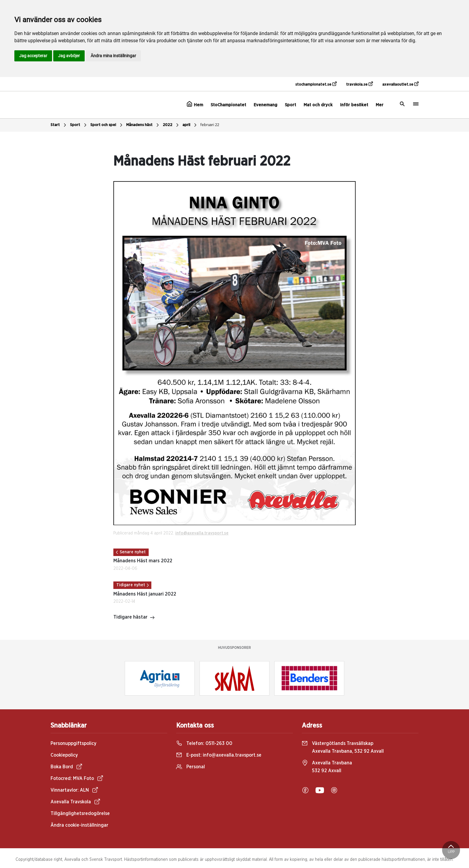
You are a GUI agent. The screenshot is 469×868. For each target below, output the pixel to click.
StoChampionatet (228, 105)
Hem (195, 104)
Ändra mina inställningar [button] (113, 56)
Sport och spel (107, 125)
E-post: (219, 755)
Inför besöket (354, 105)
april (190, 125)
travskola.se (359, 84)
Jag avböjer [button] (69, 56)
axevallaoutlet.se (400, 84)
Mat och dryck (318, 105)
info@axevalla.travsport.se (202, 533)
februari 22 (210, 125)
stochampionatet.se (316, 84)
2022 (171, 125)
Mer (380, 105)
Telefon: (204, 743)
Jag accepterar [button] (33, 56)
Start (59, 125)
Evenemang (265, 105)
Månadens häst (143, 125)
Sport (290, 105)
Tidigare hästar (134, 618)
